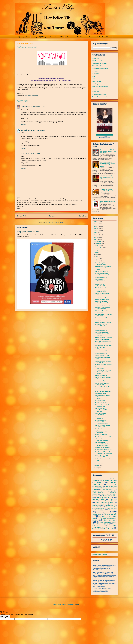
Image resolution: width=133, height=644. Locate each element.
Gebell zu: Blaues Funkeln (103, 322)
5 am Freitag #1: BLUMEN (103, 391)
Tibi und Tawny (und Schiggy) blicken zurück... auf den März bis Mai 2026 (108, 164)
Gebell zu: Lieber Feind (102, 299)
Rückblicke (99, 510)
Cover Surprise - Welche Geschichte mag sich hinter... (103, 397)
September (99, 248)
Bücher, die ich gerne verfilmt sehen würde (102, 274)
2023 (96, 228)
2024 (96, 226)
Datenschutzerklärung (104, 37)
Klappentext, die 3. (101, 353)
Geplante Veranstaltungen (100, 86)
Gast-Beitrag (105, 494)
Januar (98, 465)
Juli (97, 252)
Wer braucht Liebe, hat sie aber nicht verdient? (103, 440)
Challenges (90, 37)
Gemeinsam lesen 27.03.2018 (101, 285)
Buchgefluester (26, 130)
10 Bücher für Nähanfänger (103, 365)
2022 (97, 231)
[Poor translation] (7, 617)
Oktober (98, 246)
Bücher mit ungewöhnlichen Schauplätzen (104, 405)
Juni (97, 254)
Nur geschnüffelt (111, 507)
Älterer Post (82, 216)
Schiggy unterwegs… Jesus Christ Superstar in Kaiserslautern (108, 191)
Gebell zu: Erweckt (101, 429)
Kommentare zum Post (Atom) (55, 222)
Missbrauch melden (100, 554)
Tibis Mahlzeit (103, 524)
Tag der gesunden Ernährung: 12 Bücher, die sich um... (104, 410)
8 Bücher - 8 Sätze (110, 481)
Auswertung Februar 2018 (103, 450)
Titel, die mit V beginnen (102, 447)
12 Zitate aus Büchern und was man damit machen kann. (103, 268)
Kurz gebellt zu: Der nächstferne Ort (101, 325)
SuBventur (100, 512)
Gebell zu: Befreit (100, 381)
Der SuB (53, 37)
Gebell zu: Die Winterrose (103, 320)
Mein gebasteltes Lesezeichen (100, 414)
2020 (97, 235)
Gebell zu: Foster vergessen (104, 337)
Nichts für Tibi (97, 507)
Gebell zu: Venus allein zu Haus (103, 378)
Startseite (52, 216)
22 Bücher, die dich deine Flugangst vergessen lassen (103, 372)
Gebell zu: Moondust (102, 271)
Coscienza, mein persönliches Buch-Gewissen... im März (102, 444)
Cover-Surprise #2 (101, 351)
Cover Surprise (106, 489)
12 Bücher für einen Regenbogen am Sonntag (104, 302)
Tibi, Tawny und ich (23, 37)
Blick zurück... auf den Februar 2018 (102, 456)
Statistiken (79, 37)
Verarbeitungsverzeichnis (100, 97)
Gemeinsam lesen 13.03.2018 (101, 367)
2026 (97, 222)
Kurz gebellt (103, 497)
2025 (97, 224)
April (97, 259)
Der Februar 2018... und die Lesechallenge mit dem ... (104, 452)
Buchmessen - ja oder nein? (104, 345)
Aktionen (69, 37)
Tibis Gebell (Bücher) (39, 37)
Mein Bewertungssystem (100, 68)
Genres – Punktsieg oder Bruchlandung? (103, 308)
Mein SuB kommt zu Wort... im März (103, 342)
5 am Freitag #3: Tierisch (103, 305)
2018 (96, 239)
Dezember (99, 241)
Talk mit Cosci (97, 514)
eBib (61, 37)
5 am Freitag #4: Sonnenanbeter (101, 264)
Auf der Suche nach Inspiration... (101, 432)
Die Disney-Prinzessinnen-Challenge (103, 311)
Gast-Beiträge (97, 81)
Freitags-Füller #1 (100, 393)
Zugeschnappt (108, 529)
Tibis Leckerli (110, 520)
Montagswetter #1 (101, 288)
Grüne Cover (99, 328)
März (97, 261)
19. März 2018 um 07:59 (38, 106)
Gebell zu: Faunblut (101, 375)
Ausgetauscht (113, 485)
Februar (98, 463)
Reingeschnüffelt (100, 508)
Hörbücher (96, 74)
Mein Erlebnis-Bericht (109, 501)
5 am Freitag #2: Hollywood (100, 348)
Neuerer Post (21, 216)
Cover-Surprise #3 (101, 318)
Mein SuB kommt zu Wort (105, 503)
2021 (96, 233)
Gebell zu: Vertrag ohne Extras (102, 294)
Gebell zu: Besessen (101, 403)
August (98, 250)
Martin (23, 154)
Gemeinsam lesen (110, 496)
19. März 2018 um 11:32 (38, 130)
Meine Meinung (98, 504)
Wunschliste (96, 529)
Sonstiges (113, 510)
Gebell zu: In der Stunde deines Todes (103, 426)
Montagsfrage (34, 96)
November (99, 243)
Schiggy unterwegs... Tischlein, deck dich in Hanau (107, 177)
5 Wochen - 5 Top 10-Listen (101, 479)
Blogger (77, 604)
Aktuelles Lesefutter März (103, 387)
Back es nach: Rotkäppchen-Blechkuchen (100, 281)
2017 (96, 468)
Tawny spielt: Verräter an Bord (28, 232)
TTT (108, 512)
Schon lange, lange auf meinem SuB (102, 384)
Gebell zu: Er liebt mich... (102, 339)
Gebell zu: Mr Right (101, 297)
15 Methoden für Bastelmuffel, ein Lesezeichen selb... (101, 422)
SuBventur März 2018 (102, 355)
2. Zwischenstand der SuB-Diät (104, 460)
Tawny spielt (110, 514)
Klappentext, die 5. (101, 277)
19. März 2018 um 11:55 (33, 154)
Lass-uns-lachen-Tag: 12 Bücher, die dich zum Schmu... (103, 334)
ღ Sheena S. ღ (26, 106)
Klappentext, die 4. (101, 330)
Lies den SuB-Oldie (99, 499)
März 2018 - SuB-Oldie (103, 389)
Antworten (24, 124)
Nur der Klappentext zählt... (103, 437)
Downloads (96, 92)
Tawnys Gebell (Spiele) (99, 63)
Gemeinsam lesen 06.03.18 (101, 418)
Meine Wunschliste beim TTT (103, 358)
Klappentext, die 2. (101, 400)
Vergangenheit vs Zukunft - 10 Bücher (103, 362)
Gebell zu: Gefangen (101, 435)
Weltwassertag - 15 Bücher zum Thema (103, 315)
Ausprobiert (98, 486)
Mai (97, 257)
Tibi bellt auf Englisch (105, 516)
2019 (96, 237)
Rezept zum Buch (112, 508)
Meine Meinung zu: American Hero (101, 291)
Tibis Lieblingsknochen (108, 522)
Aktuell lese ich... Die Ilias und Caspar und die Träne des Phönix (108, 151)
